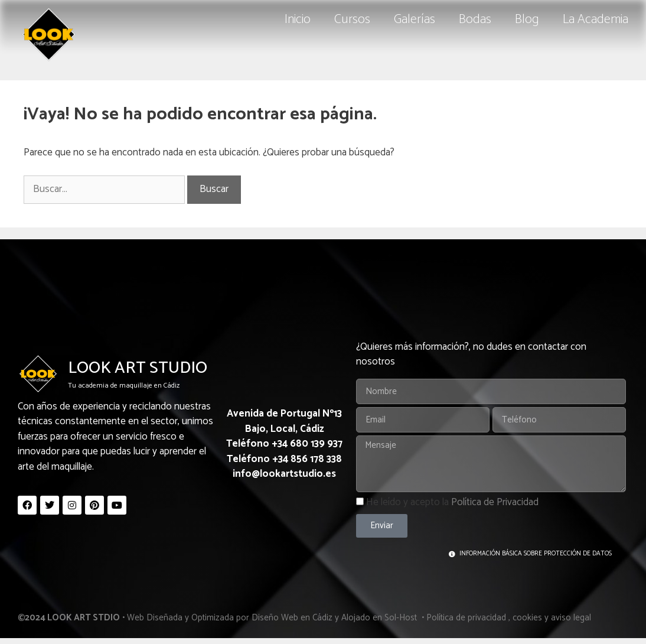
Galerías (415, 19)
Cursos (352, 19)
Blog (527, 19)
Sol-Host (402, 618)
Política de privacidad (466, 618)
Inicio (298, 19)
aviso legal (571, 618)
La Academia (596, 19)
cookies (527, 618)
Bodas (475, 19)
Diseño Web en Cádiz (292, 618)
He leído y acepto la (452, 502)
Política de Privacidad (495, 502)
